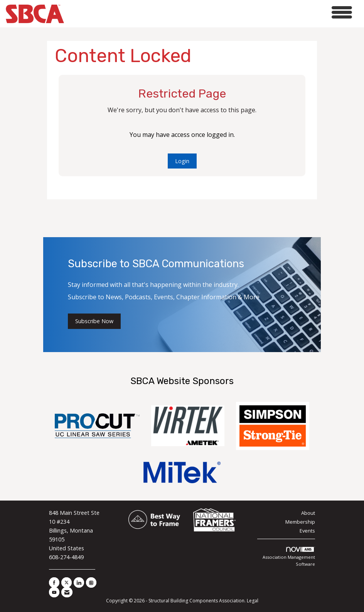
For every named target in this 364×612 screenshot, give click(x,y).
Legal (253, 601)
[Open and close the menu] (210, 13)
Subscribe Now (94, 321)
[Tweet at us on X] (67, 582)
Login (182, 161)
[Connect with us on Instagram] (91, 582)
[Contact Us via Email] (67, 592)
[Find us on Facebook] (54, 582)
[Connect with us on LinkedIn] (79, 582)
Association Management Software (289, 557)
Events (307, 531)
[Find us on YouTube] (54, 592)
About (308, 513)
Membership (300, 522)
